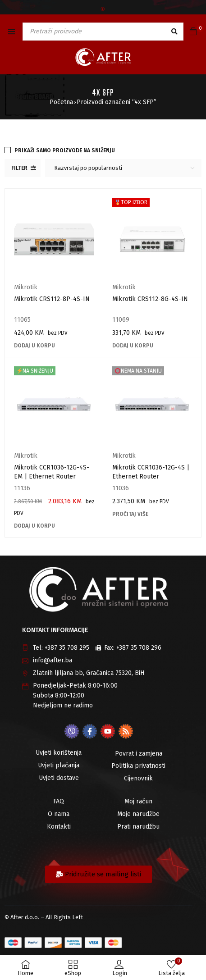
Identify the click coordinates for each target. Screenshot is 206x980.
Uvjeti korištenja (59, 753)
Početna (61, 102)
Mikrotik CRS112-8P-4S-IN (52, 299)
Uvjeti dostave (59, 778)
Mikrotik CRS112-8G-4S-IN (150, 299)
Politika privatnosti (138, 766)
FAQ (59, 801)
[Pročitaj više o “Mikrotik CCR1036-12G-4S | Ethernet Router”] (130, 514)
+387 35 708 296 (139, 648)
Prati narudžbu (138, 827)
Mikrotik (26, 287)
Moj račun (138, 801)
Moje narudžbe (138, 814)
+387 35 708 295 (67, 648)
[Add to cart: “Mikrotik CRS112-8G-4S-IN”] (133, 346)
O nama (59, 814)
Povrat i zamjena (139, 754)
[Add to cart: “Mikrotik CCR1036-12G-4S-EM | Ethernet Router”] (34, 526)
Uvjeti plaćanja (59, 765)
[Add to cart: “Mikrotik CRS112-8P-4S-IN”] (34, 346)
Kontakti (59, 827)
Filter (19, 168)
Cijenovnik (138, 778)
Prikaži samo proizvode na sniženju (65, 150)
